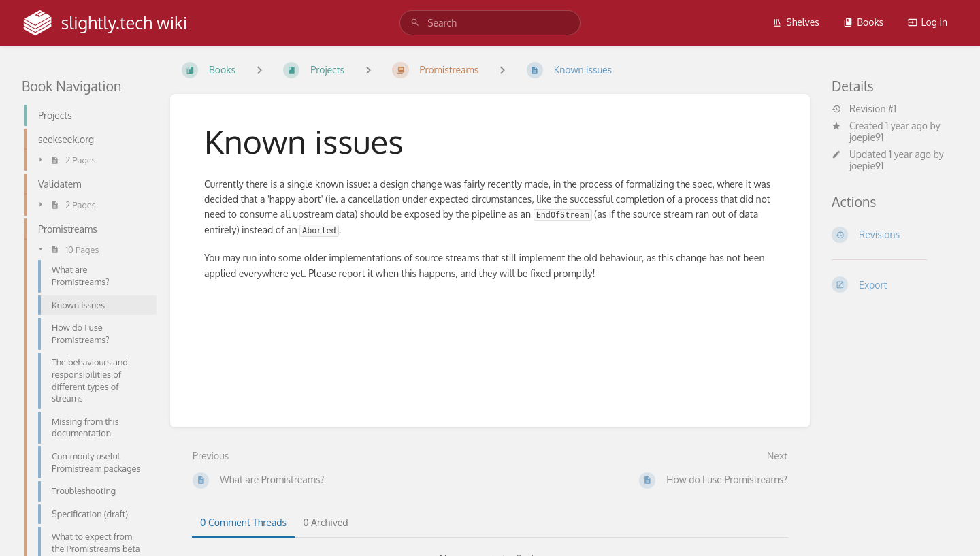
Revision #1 (864, 109)
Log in (928, 22)
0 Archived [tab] (325, 522)
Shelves (796, 22)
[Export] (895, 284)
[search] (490, 23)
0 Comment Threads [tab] (243, 522)
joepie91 (866, 137)
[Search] (415, 23)
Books (863, 22)
